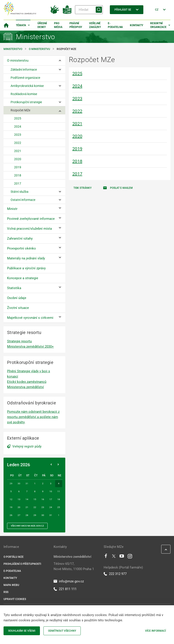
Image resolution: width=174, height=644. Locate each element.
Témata (21, 25)
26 (11, 515)
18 (59, 499)
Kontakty (137, 25)
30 (43, 515)
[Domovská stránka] (6, 25)
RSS (6, 592)
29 (35, 515)
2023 (77, 99)
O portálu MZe (14, 557)
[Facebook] (106, 557)
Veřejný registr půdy (27, 446)
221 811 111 (65, 589)
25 (59, 507)
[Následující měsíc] (58, 465)
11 (59, 491)
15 (35, 499)
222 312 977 (115, 574)
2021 (77, 124)
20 (19, 507)
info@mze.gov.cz (69, 581)
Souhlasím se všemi (22, 631)
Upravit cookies (15, 599)
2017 (77, 174)
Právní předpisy (76, 25)
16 (43, 499)
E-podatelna (115, 25)
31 (51, 515)
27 (19, 515)
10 (51, 491)
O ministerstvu (39, 49)
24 (51, 507)
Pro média (58, 25)
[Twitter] (114, 557)
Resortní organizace (158, 25)
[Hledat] (89, 10)
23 (43, 507)
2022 (77, 111)
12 (11, 499)
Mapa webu (11, 585)
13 (19, 499)
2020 (77, 136)
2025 (77, 73)
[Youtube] (122, 557)
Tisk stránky (82, 188)
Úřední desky (42, 25)
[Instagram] (130, 557)
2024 (77, 86)
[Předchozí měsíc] (51, 465)
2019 (77, 149)
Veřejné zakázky (95, 25)
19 (11, 507)
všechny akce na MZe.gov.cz (27, 526)
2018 (77, 161)
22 (35, 507)
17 (51, 499)
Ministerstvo (13, 49)
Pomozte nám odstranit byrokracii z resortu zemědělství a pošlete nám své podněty (33, 417)
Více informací (155, 631)
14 (27, 499)
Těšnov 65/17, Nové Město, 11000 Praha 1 (74, 566)
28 (27, 515)
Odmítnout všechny (62, 631)
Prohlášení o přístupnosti (22, 564)
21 (27, 507)
